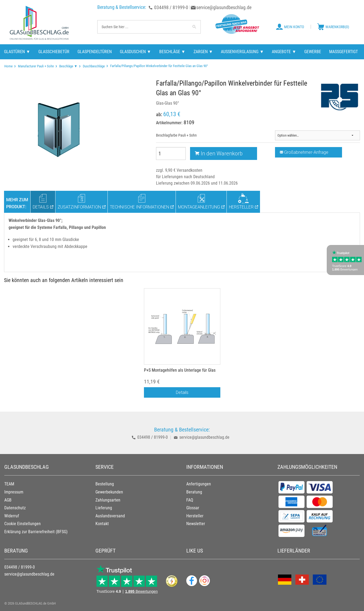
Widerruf (12, 516)
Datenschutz (15, 508)
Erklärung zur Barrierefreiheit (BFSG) (36, 532)
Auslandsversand (110, 516)
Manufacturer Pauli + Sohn (36, 66)
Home (8, 66)
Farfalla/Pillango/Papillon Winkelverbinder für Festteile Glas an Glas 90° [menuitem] (159, 66)
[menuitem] (8, 66)
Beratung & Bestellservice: (122, 7)
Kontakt (102, 524)
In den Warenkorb (219, 153)
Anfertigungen (199, 484)
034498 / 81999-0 (171, 7)
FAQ (190, 500)
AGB (8, 500)
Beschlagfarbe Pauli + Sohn (176, 135)
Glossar (193, 508)
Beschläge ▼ (68, 66)
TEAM (9, 484)
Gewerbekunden (109, 492)
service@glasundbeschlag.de (224, 7)
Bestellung (105, 484)
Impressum (14, 492)
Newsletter (196, 524)
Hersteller (195, 516)
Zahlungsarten (108, 500)
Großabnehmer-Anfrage (304, 152)
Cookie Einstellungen (23, 524)
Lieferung (104, 508)
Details (182, 392)
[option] (182, 346)
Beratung (194, 492)
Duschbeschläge (94, 66)
